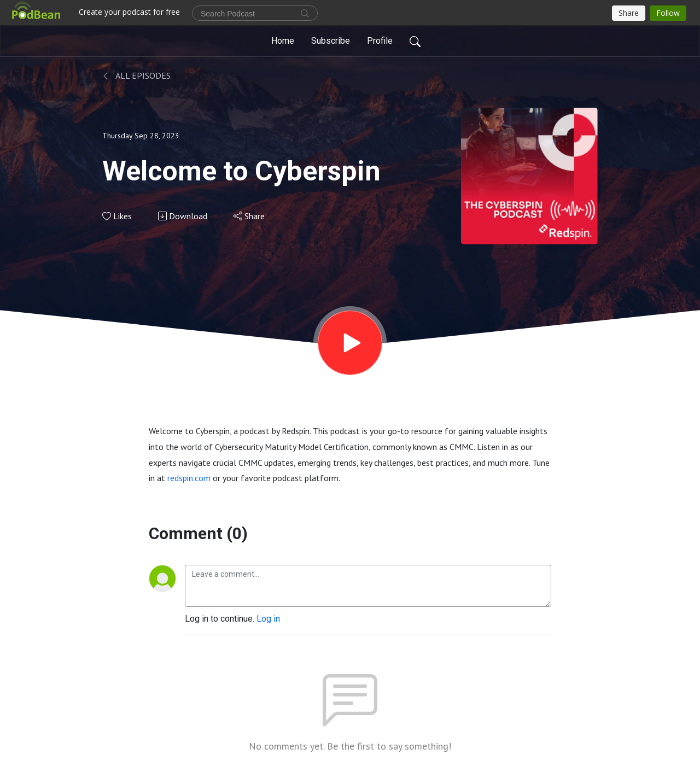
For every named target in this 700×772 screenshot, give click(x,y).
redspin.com (189, 478)
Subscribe (331, 41)
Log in (268, 619)
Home (283, 41)
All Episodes (136, 75)
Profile (380, 41)
